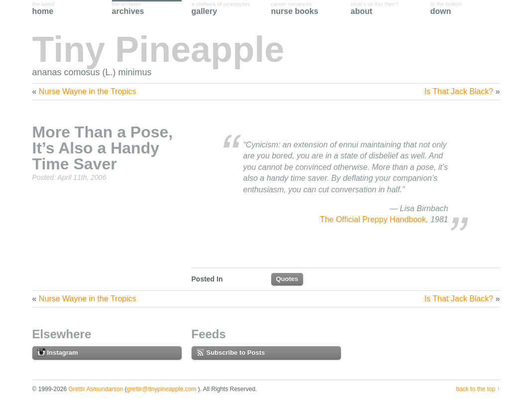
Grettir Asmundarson (96, 389)
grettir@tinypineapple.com (162, 389)
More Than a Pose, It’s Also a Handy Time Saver (103, 148)
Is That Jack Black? (459, 91)
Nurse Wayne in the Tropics (88, 91)
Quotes (287, 279)
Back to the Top (476, 389)
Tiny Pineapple (159, 49)
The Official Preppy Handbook (373, 219)
